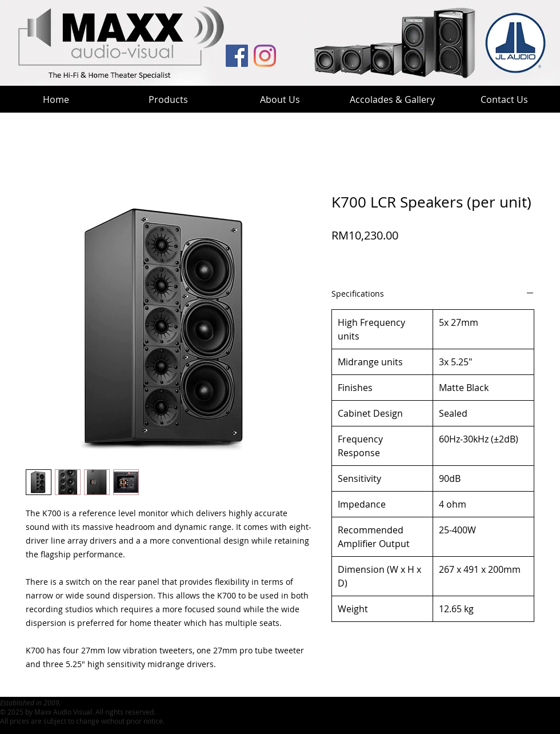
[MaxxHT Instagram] (265, 56)
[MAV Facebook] (237, 56)
